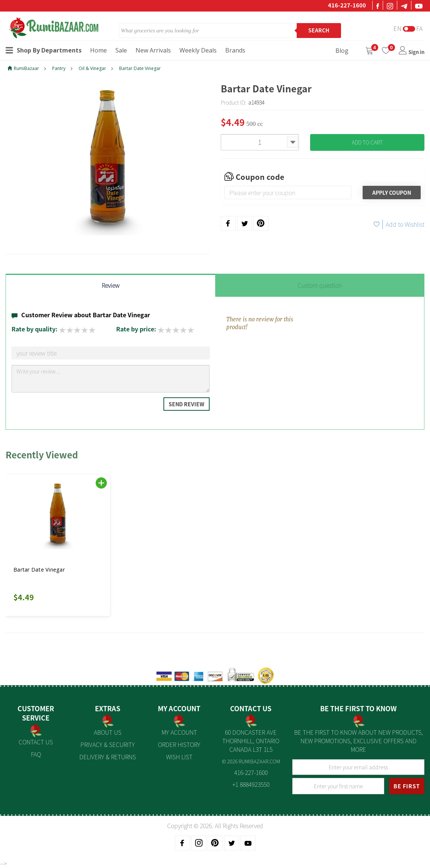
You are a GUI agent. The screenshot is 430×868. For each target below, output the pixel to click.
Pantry (59, 68)
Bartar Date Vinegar (140, 68)
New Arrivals (153, 50)
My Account (179, 732)
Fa (420, 28)
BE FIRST (407, 786)
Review (111, 285)
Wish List (179, 757)
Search (319, 30)
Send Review (187, 404)
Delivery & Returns (108, 757)
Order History (179, 744)
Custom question (320, 285)
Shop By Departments (44, 50)
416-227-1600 (347, 5)
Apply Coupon (392, 193)
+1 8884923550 (251, 784)
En (398, 28)
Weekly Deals (198, 50)
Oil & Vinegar (92, 68)
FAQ (36, 754)
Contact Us (36, 742)
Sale (121, 50)
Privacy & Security (108, 744)
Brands (235, 50)
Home (98, 50)
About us (108, 732)
